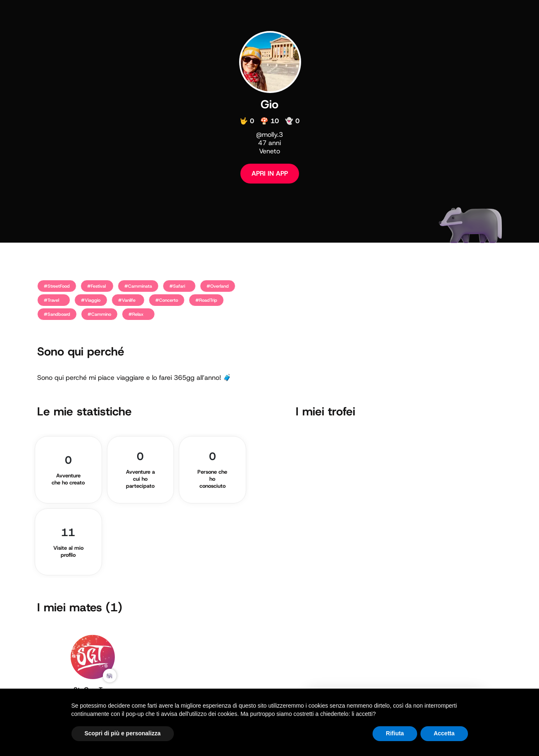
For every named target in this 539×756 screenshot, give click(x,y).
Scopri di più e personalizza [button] (123, 733)
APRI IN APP (270, 173)
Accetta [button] (444, 733)
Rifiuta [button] (395, 733)
